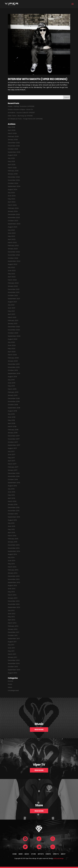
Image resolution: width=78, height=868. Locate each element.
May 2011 (11, 651)
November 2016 (14, 476)
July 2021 (11, 305)
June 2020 (12, 345)
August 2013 (12, 585)
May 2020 (11, 349)
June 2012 (12, 614)
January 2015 (13, 542)
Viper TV (56, 854)
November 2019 (14, 367)
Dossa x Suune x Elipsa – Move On (20, 109)
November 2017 (14, 439)
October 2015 (13, 514)
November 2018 (14, 401)
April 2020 (12, 352)
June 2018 (12, 417)
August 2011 (12, 642)
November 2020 (14, 330)
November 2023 (14, 218)
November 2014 (14, 548)
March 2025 (12, 168)
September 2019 (14, 373)
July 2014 (11, 557)
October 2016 (13, 479)
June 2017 (12, 455)
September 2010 (14, 670)
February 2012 (13, 626)
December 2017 (14, 436)
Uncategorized (13, 690)
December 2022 (14, 252)
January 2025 (13, 174)
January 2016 (13, 504)
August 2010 (12, 673)
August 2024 (12, 189)
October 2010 (13, 667)
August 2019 (12, 377)
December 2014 (14, 545)
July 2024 (11, 193)
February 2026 (13, 136)
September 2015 (14, 517)
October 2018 (13, 405)
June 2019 (12, 383)
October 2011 (13, 635)
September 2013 (14, 582)
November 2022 (14, 255)
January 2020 (13, 361)
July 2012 (11, 610)
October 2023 (13, 221)
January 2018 (13, 433)
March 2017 (12, 464)
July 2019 (11, 380)
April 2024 (12, 202)
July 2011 (11, 645)
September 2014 (14, 551)
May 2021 (11, 311)
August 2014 (12, 554)
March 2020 (12, 355)
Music (10, 684)
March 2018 (12, 427)
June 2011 (11, 648)
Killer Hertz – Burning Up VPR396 (20, 116)
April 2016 (11, 498)
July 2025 (11, 158)
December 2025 (14, 143)
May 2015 (11, 529)
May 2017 (11, 458)
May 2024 (11, 199)
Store (33, 854)
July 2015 (11, 523)
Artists (41, 854)
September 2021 (14, 299)
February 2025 (13, 171)
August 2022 (12, 264)
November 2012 (14, 604)
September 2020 (14, 336)
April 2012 (11, 620)
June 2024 (12, 196)
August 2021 (12, 302)
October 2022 (13, 258)
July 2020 (11, 342)
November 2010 (14, 663)
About (63, 854)
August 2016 (12, 486)
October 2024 (13, 183)
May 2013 (11, 592)
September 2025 (14, 152)
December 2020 (14, 327)
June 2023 (12, 233)
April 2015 (11, 533)
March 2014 (12, 567)
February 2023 (13, 246)
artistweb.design (58, 858)
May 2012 (11, 617)
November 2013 (14, 579)
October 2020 (13, 333)
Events (10, 681)
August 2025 (12, 155)
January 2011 (12, 657)
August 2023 (12, 227)
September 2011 (14, 639)
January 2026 (13, 140)
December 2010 (14, 660)
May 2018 (11, 420)
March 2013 (12, 595)
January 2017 (13, 470)
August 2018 (12, 411)
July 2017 (11, 451)
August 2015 (12, 520)
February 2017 (13, 467)
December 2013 (14, 576)
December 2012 (14, 601)
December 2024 (14, 177)
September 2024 (14, 186)
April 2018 (11, 423)
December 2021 (14, 289)
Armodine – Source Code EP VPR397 (21, 113)
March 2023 (12, 243)
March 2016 (12, 501)
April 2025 (12, 165)
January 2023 (13, 249)
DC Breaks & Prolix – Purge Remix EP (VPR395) (25, 119)
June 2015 (11, 526)
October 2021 (13, 295)
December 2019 (14, 364)
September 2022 (14, 261)
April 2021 (11, 314)
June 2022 (12, 271)
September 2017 (14, 445)
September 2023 (14, 224)
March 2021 (12, 317)
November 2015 (14, 511)
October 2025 (13, 149)
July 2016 (11, 489)
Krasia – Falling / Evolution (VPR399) (21, 106)
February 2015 (13, 539)
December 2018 (14, 398)
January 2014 (13, 573)
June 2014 (12, 561)
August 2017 (12, 448)
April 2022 (12, 277)
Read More (39, 730)
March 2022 (12, 280)
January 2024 (13, 211)
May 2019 (11, 386)
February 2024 (13, 208)
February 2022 (13, 283)
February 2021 (13, 320)
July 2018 (11, 414)
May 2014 (11, 564)
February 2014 (13, 570)
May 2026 (11, 127)
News (10, 687)
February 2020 (13, 358)
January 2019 (13, 395)
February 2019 (13, 392)
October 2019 (13, 370)
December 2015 (14, 508)
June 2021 (12, 308)
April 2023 (12, 239)
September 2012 (14, 607)
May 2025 (11, 161)
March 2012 (12, 623)
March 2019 (12, 389)
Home (15, 854)
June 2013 (12, 589)
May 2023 (11, 236)
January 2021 (13, 324)
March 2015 (12, 536)
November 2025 (14, 146)
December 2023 (14, 214)
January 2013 (13, 598)
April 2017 (11, 461)
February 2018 (13, 430)
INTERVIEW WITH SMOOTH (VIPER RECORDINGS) (38, 79)
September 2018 (14, 408)
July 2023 (11, 230)
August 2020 (13, 339)
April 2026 (12, 130)
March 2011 (12, 654)
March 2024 (12, 205)
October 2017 (13, 442)
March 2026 (12, 133)
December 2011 (14, 632)
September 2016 (14, 483)
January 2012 (13, 629)
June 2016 (12, 492)
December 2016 (14, 473)
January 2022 (13, 286)
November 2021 (14, 292)
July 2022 (11, 267)
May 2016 (11, 495)
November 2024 (14, 180)
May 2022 (11, 274)
